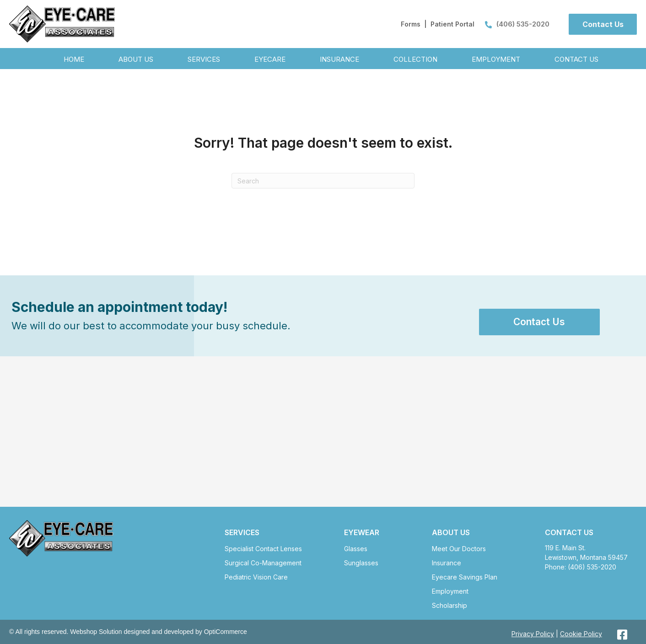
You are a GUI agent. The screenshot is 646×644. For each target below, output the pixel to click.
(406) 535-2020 (517, 24)
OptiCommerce (226, 632)
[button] (603, 24)
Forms (411, 24)
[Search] (323, 181)
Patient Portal (452, 24)
